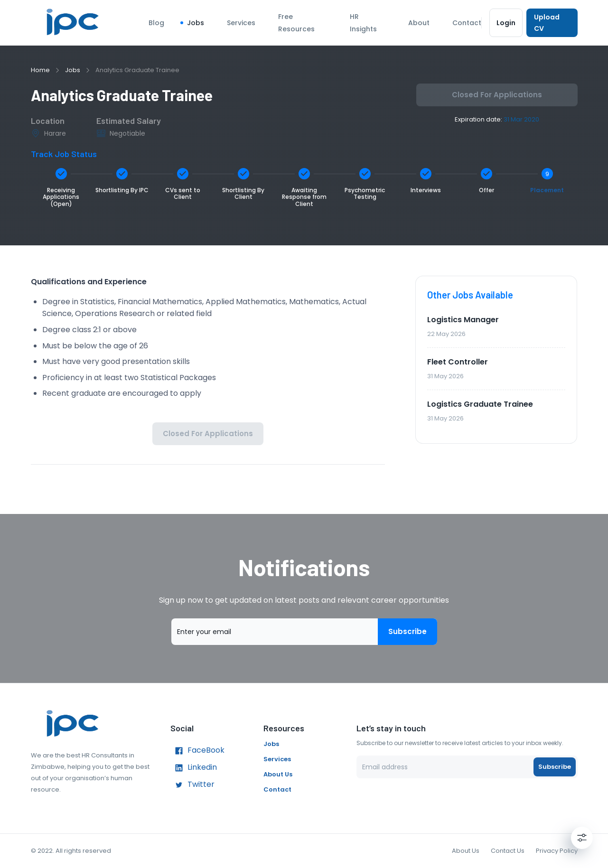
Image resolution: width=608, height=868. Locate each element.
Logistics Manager (463, 320)
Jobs (196, 23)
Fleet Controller (458, 362)
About (419, 23)
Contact (467, 23)
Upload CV (552, 23)
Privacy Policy (557, 851)
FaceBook (197, 751)
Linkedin (194, 768)
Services (241, 23)
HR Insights (363, 23)
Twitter (192, 785)
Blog (156, 23)
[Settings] (582, 838)
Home (40, 70)
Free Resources (296, 23)
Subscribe (407, 632)
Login (506, 23)
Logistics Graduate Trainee (480, 404)
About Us (278, 774)
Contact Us (508, 851)
